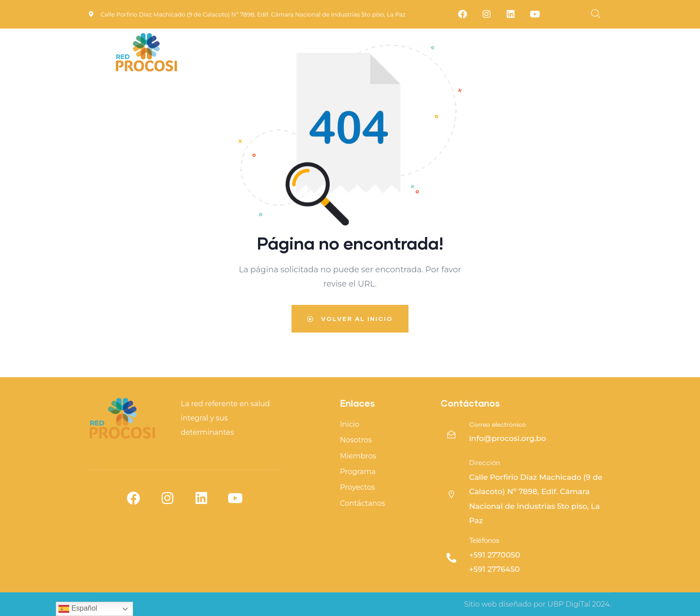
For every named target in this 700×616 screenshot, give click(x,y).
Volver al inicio (350, 318)
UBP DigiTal (569, 604)
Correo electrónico (498, 425)
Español (78, 609)
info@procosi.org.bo (508, 438)
